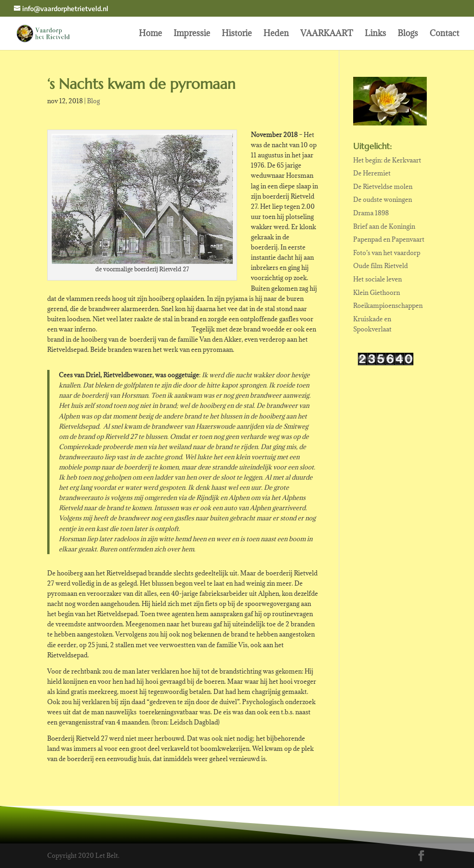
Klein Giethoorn (377, 293)
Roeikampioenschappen (388, 306)
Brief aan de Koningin (384, 226)
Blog (94, 101)
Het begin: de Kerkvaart (387, 160)
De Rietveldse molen (383, 187)
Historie (237, 34)
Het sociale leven (377, 279)
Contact (444, 34)
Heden (276, 34)
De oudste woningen (383, 200)
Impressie (192, 34)
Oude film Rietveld (380, 266)
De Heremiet (372, 173)
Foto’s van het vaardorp (387, 253)
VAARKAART (327, 34)
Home (150, 34)
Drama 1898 (371, 213)
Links (375, 34)
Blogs (408, 34)
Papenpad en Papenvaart (389, 239)
